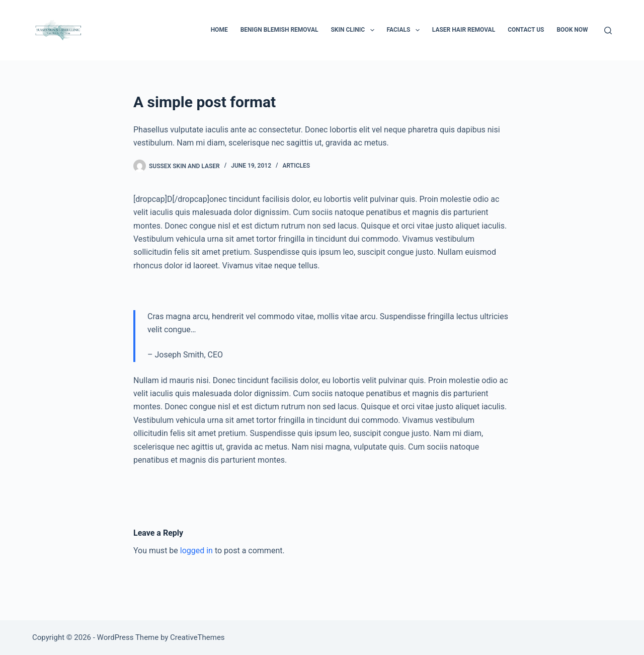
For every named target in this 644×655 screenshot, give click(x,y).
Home (219, 30)
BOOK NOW (572, 30)
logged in (196, 551)
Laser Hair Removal (464, 30)
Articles (297, 166)
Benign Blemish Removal (279, 30)
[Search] (608, 30)
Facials (405, 30)
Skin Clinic (354, 30)
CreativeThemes (197, 637)
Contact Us (526, 30)
